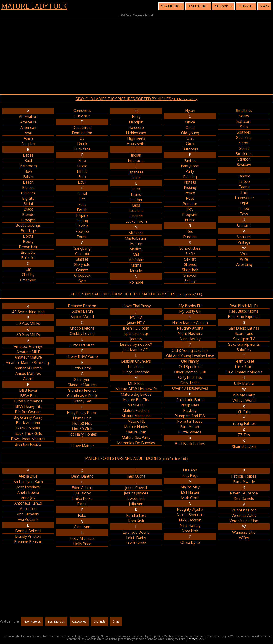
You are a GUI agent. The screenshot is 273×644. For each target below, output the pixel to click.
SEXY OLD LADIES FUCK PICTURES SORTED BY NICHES (137, 99)
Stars (264, 6)
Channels (246, 6)
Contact (191, 639)
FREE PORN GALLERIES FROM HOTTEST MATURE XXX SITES (137, 294)
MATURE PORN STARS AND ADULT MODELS (137, 458)
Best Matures (198, 6)
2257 (202, 639)
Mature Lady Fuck (34, 6)
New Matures (171, 6)
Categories (223, 6)
